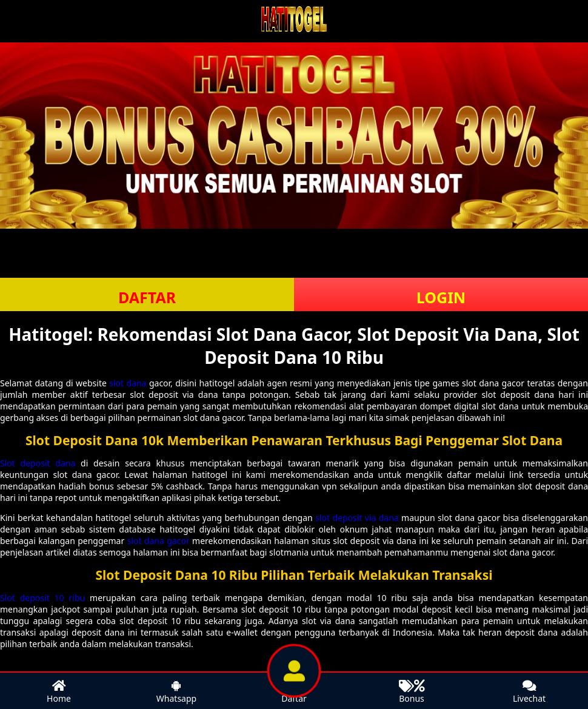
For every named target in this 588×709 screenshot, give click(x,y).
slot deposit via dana (357, 518)
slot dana (128, 383)
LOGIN (441, 297)
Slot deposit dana (38, 463)
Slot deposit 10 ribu (42, 598)
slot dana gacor (159, 541)
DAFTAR (147, 297)
